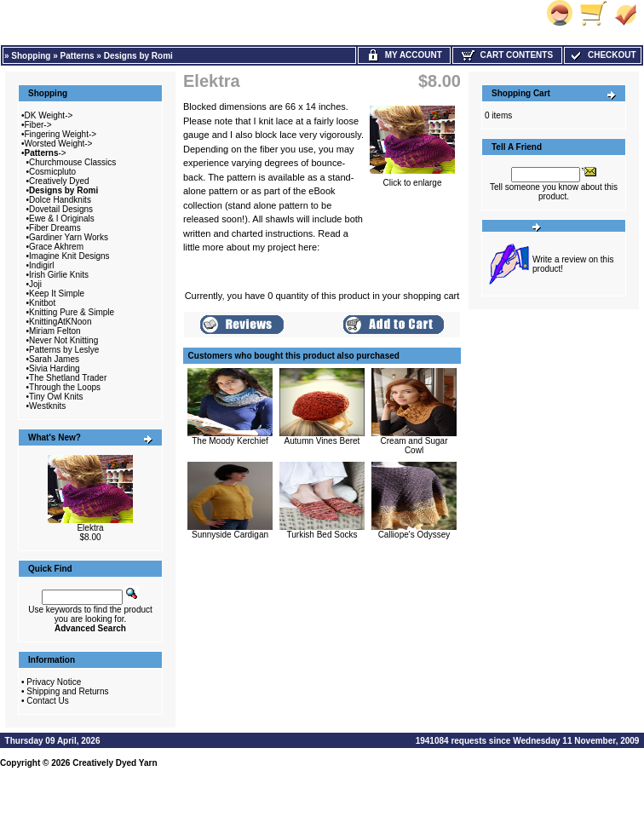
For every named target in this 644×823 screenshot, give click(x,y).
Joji (35, 284)
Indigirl (41, 265)
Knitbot (42, 303)
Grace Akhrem (56, 247)
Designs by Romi (138, 56)
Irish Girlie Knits (59, 275)
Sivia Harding (54, 368)
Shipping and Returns (67, 691)
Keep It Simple (57, 294)
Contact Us (47, 701)
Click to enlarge (412, 179)
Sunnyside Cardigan (230, 535)
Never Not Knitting (63, 340)
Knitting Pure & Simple (72, 312)
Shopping (31, 56)
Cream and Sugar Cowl (414, 446)
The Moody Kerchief (230, 441)
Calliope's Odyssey (414, 535)
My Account (404, 55)
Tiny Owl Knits (56, 397)
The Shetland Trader (68, 378)
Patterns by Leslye (64, 350)
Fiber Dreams (55, 228)
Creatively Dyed (59, 181)
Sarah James (54, 359)
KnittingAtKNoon (60, 322)
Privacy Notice (54, 682)
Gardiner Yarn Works (69, 237)
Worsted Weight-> (59, 144)
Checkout (602, 55)
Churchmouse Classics (72, 162)
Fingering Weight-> (61, 134)
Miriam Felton (55, 331)
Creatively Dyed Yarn (115, 763)
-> (46, 153)
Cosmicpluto (52, 172)
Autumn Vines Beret (322, 441)
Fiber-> (38, 125)
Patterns (78, 56)
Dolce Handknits (60, 200)
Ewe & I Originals (62, 219)
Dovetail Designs (61, 209)
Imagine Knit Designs (69, 256)
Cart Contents (507, 55)
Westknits (47, 406)
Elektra (90, 528)
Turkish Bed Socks (322, 535)
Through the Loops (65, 387)
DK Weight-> (49, 115)
